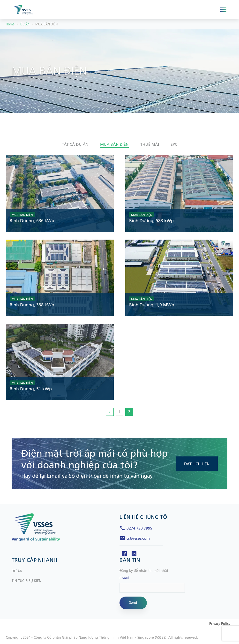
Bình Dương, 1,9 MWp (152, 305)
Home (10, 24)
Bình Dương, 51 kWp (31, 389)
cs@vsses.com (138, 538)
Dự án (25, 24)
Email (124, 578)
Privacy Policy (220, 624)
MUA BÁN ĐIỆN (22, 215)
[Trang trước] (110, 412)
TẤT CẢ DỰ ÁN (75, 144)
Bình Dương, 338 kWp (32, 305)
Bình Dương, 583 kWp (151, 221)
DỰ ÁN (17, 571)
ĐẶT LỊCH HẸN (197, 464)
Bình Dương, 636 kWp (32, 221)
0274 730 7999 (139, 528)
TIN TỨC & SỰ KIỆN (26, 581)
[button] (75, 144)
